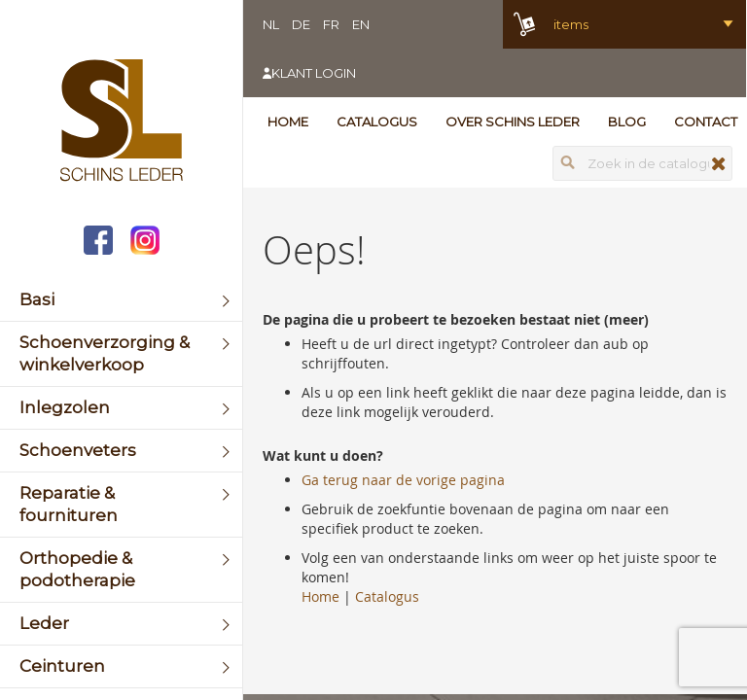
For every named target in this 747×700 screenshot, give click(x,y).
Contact (706, 122)
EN (361, 24)
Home (288, 122)
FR (331, 24)
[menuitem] (121, 300)
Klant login (314, 73)
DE (301, 24)
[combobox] (642, 163)
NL (271, 24)
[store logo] (121, 122)
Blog (627, 122)
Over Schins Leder (513, 122)
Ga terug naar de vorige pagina (403, 480)
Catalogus (377, 122)
